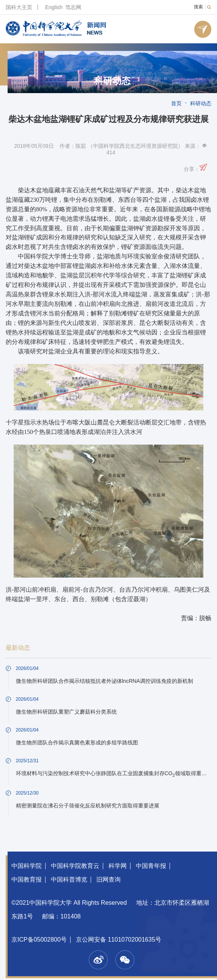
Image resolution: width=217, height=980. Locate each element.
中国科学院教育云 (75, 866)
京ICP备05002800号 (39, 940)
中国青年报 (151, 866)
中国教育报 (27, 879)
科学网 (118, 866)
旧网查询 (108, 879)
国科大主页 (19, 7)
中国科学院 (27, 866)
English (54, 7)
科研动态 (112, 81)
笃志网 (73, 7)
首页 (176, 103)
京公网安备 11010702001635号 (119, 940)
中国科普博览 (69, 879)
